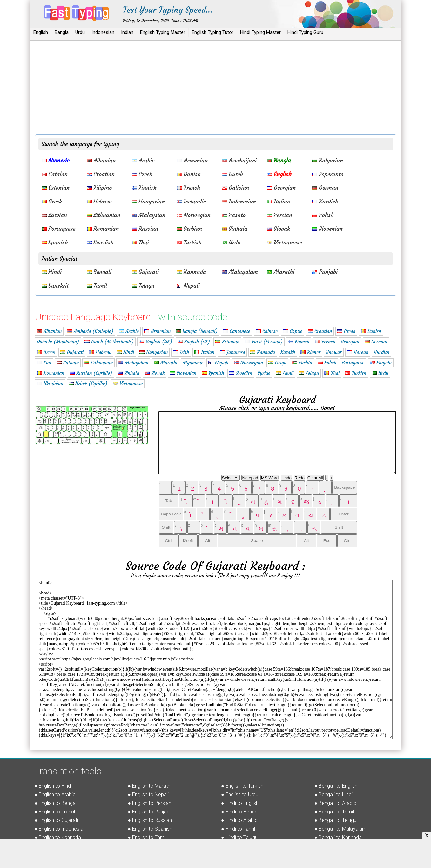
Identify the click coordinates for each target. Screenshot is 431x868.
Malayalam (240, 272)
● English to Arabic (55, 795)
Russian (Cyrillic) (91, 373)
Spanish (55, 242)
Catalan (55, 174)
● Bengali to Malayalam (341, 829)
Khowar (334, 352)
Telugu (143, 285)
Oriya (277, 363)
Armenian (192, 160)
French (189, 188)
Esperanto (328, 174)
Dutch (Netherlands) (109, 342)
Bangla (62, 32)
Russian (145, 229)
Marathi (281, 272)
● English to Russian (150, 820)
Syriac (264, 373)
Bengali (99, 272)
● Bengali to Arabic (336, 803)
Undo (286, 478)
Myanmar (193, 363)
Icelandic (191, 201)
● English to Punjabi (149, 812)
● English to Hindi (53, 786)
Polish (323, 215)
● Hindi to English (240, 803)
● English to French (56, 812)
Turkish (189, 242)
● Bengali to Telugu (336, 820)
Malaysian (149, 215)
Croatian (101, 174)
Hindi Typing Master (260, 32)
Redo (300, 478)
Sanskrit (55, 285)
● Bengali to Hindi (334, 795)
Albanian (101, 160)
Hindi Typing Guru (305, 32)
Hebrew (99, 201)
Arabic (143, 160)
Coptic (293, 331)
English (41, 32)
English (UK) (156, 342)
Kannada (192, 272)
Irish (181, 352)
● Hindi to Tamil (238, 829)
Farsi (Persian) (264, 342)
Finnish (144, 188)
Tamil (97, 285)
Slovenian (327, 229)
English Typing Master (163, 32)
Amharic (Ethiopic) (90, 331)
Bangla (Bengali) (197, 331)
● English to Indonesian (60, 829)
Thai (140, 242)
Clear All (315, 478)
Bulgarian (328, 160)
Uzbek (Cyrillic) (88, 384)
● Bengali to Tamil (334, 812)
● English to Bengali (56, 803)
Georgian (281, 188)
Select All (231, 478)
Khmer (310, 352)
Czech (142, 174)
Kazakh (288, 352)
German (325, 188)
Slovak (279, 229)
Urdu (80, 32)
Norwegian (194, 215)
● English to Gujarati (57, 820)
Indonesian (103, 32)
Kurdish (325, 201)
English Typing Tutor (213, 32)
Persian (280, 215)
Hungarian (148, 201)
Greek (52, 201)
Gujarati (145, 272)
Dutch (232, 174)
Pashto (234, 215)
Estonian (56, 188)
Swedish (100, 242)
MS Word (270, 478)
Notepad (250, 478)
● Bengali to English (336, 786)
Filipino (99, 188)
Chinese (267, 331)
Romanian (103, 229)
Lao (44, 363)
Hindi (52, 272)
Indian (127, 32)
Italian (279, 201)
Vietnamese (285, 242)
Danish (189, 174)
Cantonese (237, 331)
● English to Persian (149, 803)
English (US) (194, 342)
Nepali (188, 285)
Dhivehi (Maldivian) (58, 342)
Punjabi (325, 272)
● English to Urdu (240, 795)
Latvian (54, 215)
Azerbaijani (239, 160)
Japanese (232, 352)
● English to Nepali (148, 795)
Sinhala (235, 229)
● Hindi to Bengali (240, 812)
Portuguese (58, 229)
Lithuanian (104, 215)
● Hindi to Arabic (239, 820)
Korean (358, 352)
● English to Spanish (150, 829)
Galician (236, 188)
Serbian (189, 229)
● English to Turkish (242, 786)
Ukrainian (50, 384)
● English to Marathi (149, 786)
